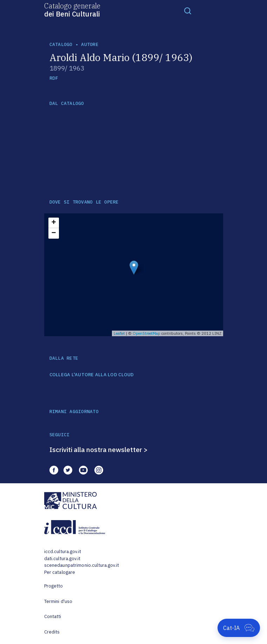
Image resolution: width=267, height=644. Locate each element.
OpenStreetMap (146, 333)
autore (90, 44)
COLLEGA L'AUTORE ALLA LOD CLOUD (92, 375)
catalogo (61, 44)
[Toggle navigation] (188, 11)
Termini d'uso (58, 601)
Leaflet (119, 333)
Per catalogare (60, 572)
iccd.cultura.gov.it (63, 552)
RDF (54, 78)
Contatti (53, 616)
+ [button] (54, 223)
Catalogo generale (72, 9)
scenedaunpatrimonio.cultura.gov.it (82, 565)
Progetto (54, 586)
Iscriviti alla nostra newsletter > (99, 450)
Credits (52, 632)
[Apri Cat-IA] (239, 628)
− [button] (54, 233)
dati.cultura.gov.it (62, 559)
